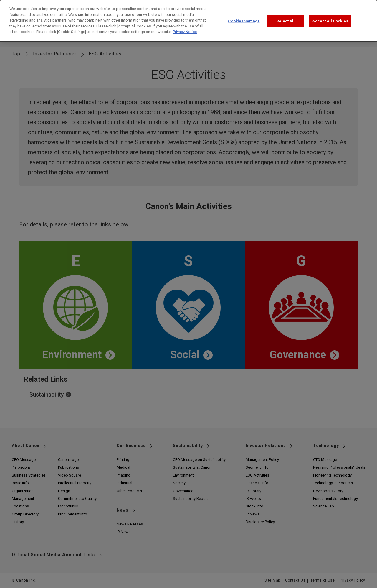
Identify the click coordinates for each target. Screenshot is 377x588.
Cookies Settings (244, 17)
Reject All (286, 17)
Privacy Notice (185, 27)
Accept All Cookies (330, 17)
